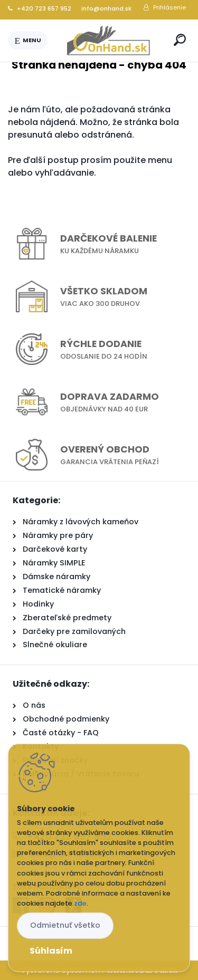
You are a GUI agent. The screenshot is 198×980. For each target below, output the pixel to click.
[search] (180, 40)
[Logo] (109, 41)
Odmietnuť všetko (65, 925)
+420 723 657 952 (40, 8)
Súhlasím (51, 951)
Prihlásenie (169, 7)
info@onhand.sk (106, 8)
